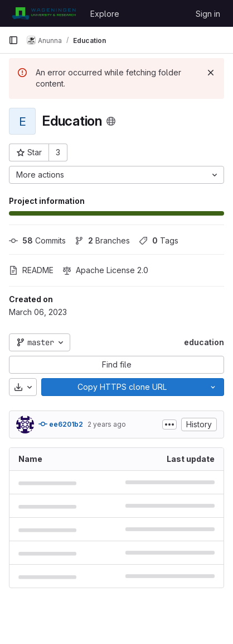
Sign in (208, 14)
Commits (37, 240)
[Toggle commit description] (169, 424)
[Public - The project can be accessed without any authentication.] (111, 121)
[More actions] (116, 175)
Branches (102, 240)
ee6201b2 (61, 424)
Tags (159, 240)
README (31, 270)
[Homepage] (44, 13)
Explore (105, 14)
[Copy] (122, 387)
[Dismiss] (211, 73)
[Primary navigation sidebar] (13, 40)
